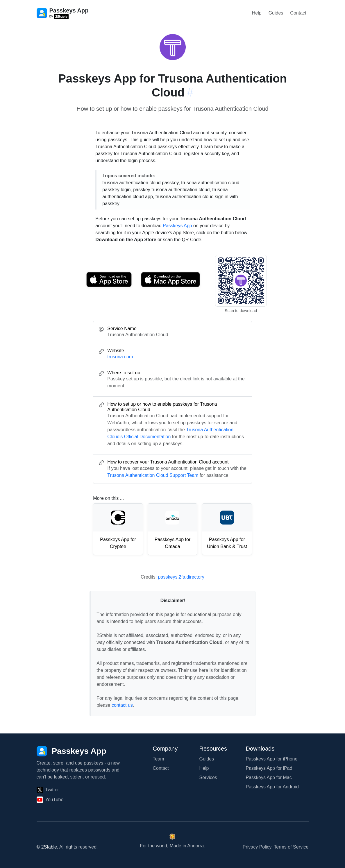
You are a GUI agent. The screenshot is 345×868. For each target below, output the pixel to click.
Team (159, 759)
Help (257, 13)
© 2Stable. (48, 847)
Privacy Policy (257, 847)
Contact (298, 13)
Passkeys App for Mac (269, 777)
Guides (276, 13)
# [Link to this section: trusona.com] (190, 92)
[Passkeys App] (71, 751)
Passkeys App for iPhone (272, 759)
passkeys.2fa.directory (181, 577)
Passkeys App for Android (272, 787)
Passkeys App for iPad (269, 768)
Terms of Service (291, 847)
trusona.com (120, 357)
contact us (122, 705)
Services (208, 777)
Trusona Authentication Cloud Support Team (153, 475)
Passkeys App (177, 226)
